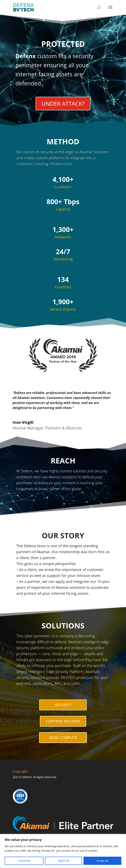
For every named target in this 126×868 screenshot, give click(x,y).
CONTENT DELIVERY (63, 721)
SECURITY (63, 705)
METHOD (63, 146)
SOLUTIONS (63, 626)
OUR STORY (63, 535)
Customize (24, 861)
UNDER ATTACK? (63, 104)
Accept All (102, 861)
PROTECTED (63, 44)
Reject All (63, 861)
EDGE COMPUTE (63, 738)
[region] (63, 851)
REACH (63, 461)
